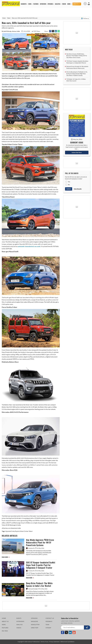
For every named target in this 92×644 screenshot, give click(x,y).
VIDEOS (64, 4)
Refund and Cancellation (68, 642)
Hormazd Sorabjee (32, 589)
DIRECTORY (35, 628)
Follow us (85, 18)
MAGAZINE (34, 621)
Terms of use (44, 642)
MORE (69, 4)
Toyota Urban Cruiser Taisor (24, 531)
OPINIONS (50, 4)
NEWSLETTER (35, 625)
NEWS (30, 4)
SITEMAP (48, 628)
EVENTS (19, 618)
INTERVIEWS (43, 4)
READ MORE (6, 557)
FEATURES (36, 4)
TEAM (47, 625)
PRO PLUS (77, 4)
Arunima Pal (30, 548)
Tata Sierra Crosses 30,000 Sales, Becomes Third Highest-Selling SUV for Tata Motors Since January (77, 56)
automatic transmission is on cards (29, 246)
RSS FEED (5, 631)
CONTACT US (50, 618)
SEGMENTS (24, 4)
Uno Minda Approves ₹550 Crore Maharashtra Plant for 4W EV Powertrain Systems (40, 543)
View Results (78, 189)
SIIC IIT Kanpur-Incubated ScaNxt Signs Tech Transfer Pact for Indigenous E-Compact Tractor (41, 565)
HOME (4, 618)
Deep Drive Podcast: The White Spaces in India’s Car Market (39, 585)
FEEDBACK (49, 621)
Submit (69, 189)
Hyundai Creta (10, 531)
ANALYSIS (58, 4)
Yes (69, 182)
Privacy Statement (54, 642)
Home (4, 18)
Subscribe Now (77, 152)
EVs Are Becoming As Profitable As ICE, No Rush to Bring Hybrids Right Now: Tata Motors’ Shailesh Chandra (77, 74)
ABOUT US (5, 621)
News (9, 18)
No (69, 185)
